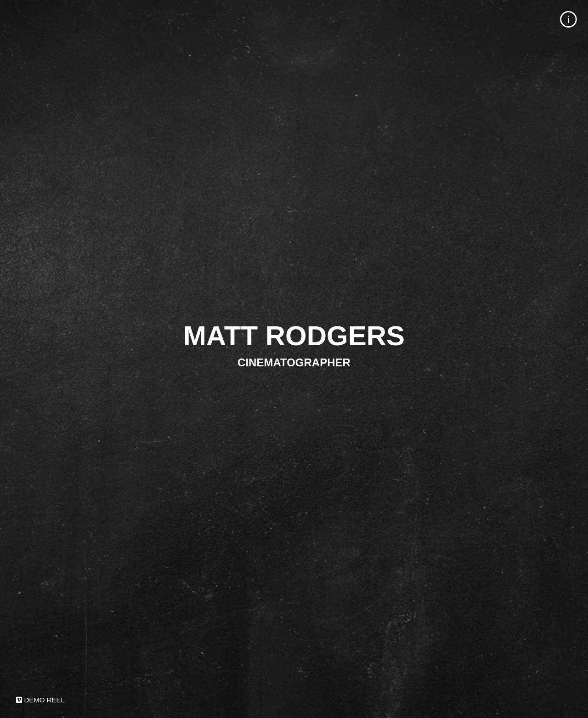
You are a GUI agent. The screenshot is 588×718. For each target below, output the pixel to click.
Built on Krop (568, 709)
